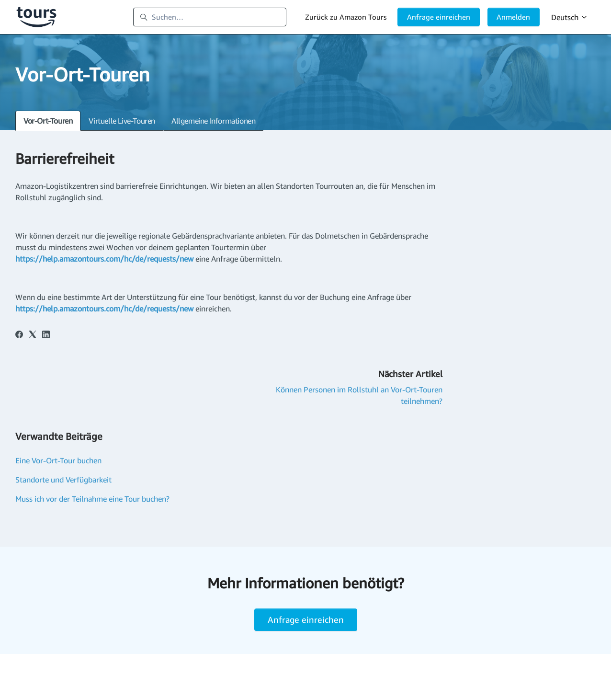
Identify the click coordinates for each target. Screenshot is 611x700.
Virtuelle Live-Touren (122, 121)
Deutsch (570, 17)
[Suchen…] (210, 17)
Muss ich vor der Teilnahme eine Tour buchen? (92, 499)
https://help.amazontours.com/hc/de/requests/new (104, 259)
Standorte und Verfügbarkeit (63, 480)
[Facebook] (19, 335)
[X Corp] (33, 335)
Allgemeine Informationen (213, 121)
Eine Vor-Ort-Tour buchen (58, 460)
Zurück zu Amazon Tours (346, 17)
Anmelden (513, 17)
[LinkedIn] (46, 335)
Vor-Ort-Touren (48, 121)
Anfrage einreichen (439, 17)
